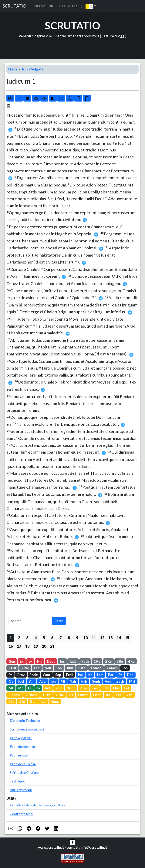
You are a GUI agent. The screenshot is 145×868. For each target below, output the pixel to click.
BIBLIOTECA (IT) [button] (62, 6)
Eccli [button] (70, 675)
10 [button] (86, 638)
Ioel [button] (21, 681)
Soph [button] (96, 681)
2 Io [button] (22, 701)
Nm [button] (40, 661)
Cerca (59, 621)
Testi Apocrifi (20, 781)
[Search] (30, 621)
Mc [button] (21, 688)
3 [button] (27, 638)
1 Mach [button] (96, 668)
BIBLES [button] (37, 6)
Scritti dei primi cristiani (27, 729)
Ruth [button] (85, 661)
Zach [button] (120, 681)
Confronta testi (21, 814)
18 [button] (27, 646)
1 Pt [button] (119, 695)
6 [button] (52, 638)
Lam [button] (100, 675)
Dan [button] (130, 675)
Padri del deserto (22, 747)
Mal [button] (132, 681)
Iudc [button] (73, 661)
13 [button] (110, 638)
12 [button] (102, 638)
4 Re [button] (131, 661)
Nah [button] (73, 681)
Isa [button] (80, 675)
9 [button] (77, 638)
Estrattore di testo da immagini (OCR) (37, 805)
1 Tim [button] (46, 695)
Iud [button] (43, 701)
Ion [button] (53, 681)
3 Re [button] (120, 661)
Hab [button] (84, 681)
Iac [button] (108, 695)
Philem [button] (83, 695)
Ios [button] (62, 661)
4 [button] (36, 638)
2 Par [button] (25, 668)
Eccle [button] (34, 675)
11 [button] (94, 638)
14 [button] (119, 638)
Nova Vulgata (33, 69)
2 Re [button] (108, 661)
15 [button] (127, 638)
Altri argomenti (21, 790)
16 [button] (11, 646)
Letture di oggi (113, 36)
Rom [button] (59, 688)
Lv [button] (30, 661)
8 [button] (69, 638)
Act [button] (48, 688)
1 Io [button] (12, 701)
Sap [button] (58, 675)
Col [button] (126, 688)
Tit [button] (71, 695)
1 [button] (11, 638)
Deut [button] (51, 661)
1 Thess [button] (15, 695)
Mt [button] (11, 688)
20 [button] (44, 646)
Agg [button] (108, 681)
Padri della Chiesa (23, 764)
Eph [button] (105, 688)
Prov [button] (21, 675)
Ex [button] (22, 661)
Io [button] (38, 688)
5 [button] (44, 638)
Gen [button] (12, 661)
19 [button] (36, 646)
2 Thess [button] (31, 695)
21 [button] (52, 646)
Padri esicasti (20, 755)
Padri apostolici (21, 738)
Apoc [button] (55, 701)
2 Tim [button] (60, 695)
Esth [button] (82, 668)
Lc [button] (30, 688)
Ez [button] (120, 675)
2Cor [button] (83, 688)
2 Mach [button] (112, 668)
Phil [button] (116, 688)
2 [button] (19, 638)
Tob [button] (59, 668)
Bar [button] (111, 675)
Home (13, 69)
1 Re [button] (97, 661)
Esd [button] (37, 668)
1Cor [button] (71, 688)
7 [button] (61, 638)
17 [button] (19, 646)
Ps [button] (11, 675)
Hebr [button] (97, 695)
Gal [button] (95, 688)
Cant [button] (47, 675)
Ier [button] (90, 675)
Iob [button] (125, 668)
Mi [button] (63, 681)
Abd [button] (42, 681)
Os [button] (11, 681)
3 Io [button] (33, 701)
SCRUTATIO (14, 6)
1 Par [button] (13, 668)
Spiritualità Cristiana (25, 772)
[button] (91, 6)
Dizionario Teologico (25, 721)
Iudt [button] (70, 668)
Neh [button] (48, 668)
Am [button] (32, 681)
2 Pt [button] (130, 695)
